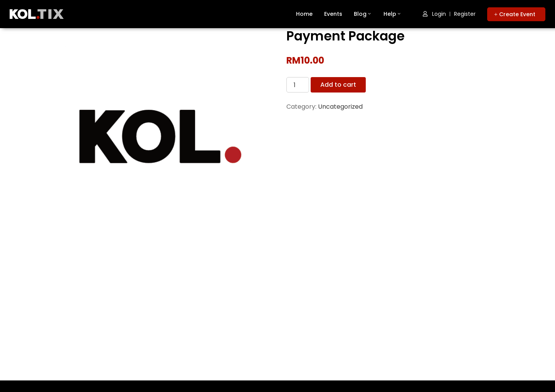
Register (465, 14)
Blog (363, 14)
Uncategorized (340, 107)
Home (304, 14)
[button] (516, 14)
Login (434, 14)
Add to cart (338, 85)
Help (393, 14)
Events (333, 14)
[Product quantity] (298, 85)
